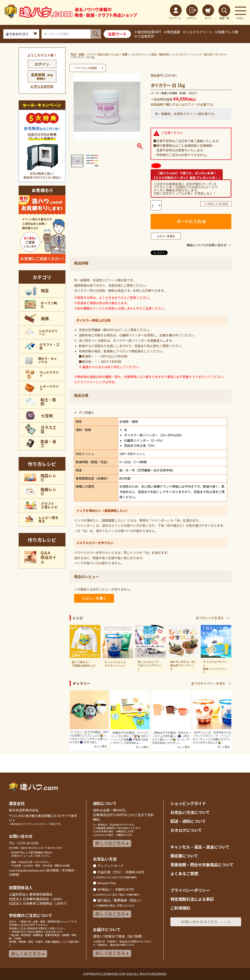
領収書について (184, 856)
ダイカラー (222, 54)
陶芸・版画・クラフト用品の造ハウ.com (95, 54)
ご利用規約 (180, 908)
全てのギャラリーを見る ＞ (211, 683)
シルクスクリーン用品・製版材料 (150, 54)
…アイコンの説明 (84, 68)
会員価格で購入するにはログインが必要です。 (183, 104)
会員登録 (42, 76)
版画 (125, 54)
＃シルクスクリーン (197, 32)
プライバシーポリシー (190, 890)
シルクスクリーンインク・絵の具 (192, 54)
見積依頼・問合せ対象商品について (202, 865)
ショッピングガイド (188, 803)
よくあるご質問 (184, 873)
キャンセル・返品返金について (200, 847)
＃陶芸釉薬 (172, 32)
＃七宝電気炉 (144, 36)
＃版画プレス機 (226, 32)
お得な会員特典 (42, 86)
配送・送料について (188, 821)
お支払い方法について (190, 812)
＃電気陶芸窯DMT (148, 32)
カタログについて (186, 830)
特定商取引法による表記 (192, 899)
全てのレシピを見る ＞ (213, 618)
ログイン (42, 64)
